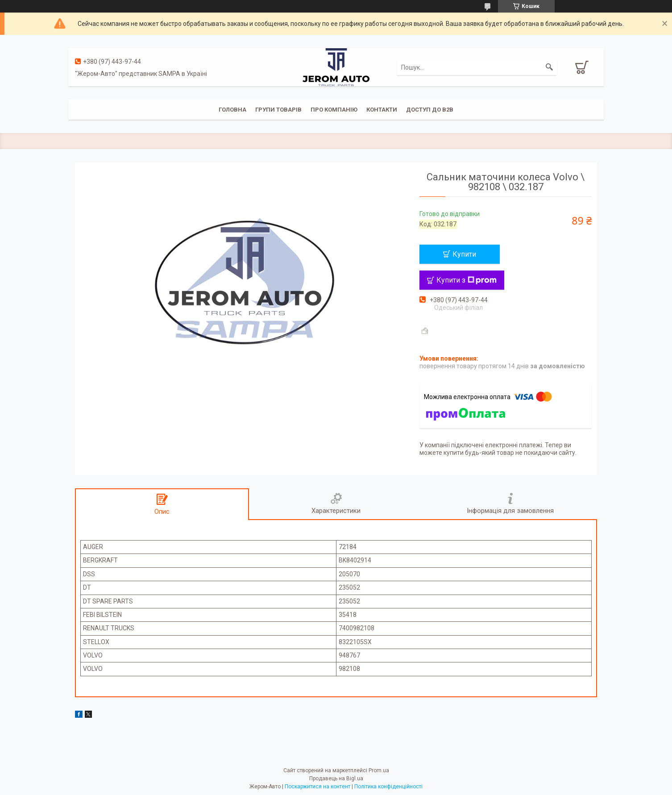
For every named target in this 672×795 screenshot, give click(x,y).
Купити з (467, 280)
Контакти (382, 110)
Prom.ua (379, 770)
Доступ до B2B (430, 110)
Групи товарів (278, 110)
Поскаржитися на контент (317, 787)
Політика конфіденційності (388, 787)
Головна (232, 110)
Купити (464, 254)
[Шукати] (549, 67)
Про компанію (334, 110)
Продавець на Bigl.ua (336, 778)
